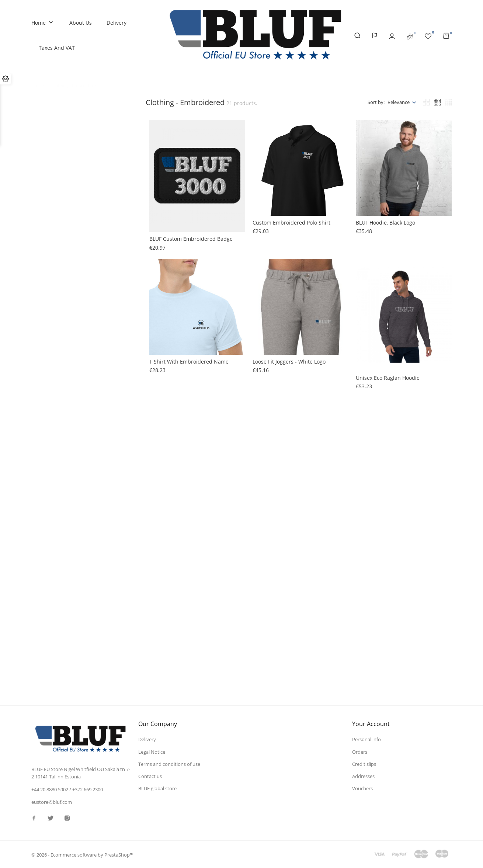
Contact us (150, 776)
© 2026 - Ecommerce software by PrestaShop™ (82, 855)
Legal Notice (152, 751)
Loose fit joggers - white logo (289, 362)
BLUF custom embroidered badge (191, 239)
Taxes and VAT (57, 48)
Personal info (366, 739)
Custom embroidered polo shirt (291, 223)
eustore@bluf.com (52, 802)
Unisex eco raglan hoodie (388, 378)
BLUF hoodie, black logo (385, 223)
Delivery (117, 23)
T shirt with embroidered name (189, 362)
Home (43, 23)
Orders (360, 751)
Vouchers (362, 788)
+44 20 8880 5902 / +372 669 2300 (67, 789)
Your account (371, 724)
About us (81, 23)
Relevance (399, 102)
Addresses (363, 776)
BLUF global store (157, 788)
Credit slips (364, 764)
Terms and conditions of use (169, 764)
